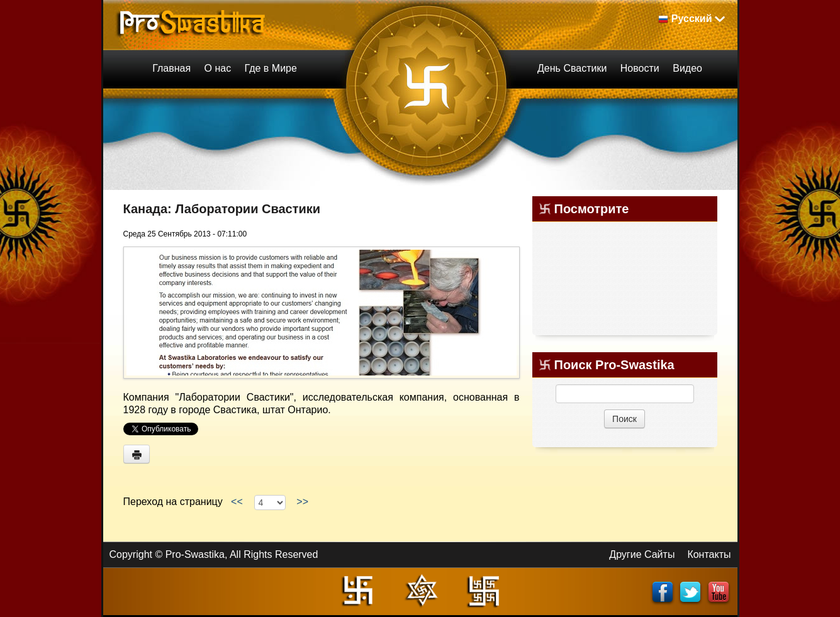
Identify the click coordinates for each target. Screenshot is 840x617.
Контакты (709, 554)
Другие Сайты (642, 554)
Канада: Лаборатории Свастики (222, 209)
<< (237, 502)
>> (302, 502)
